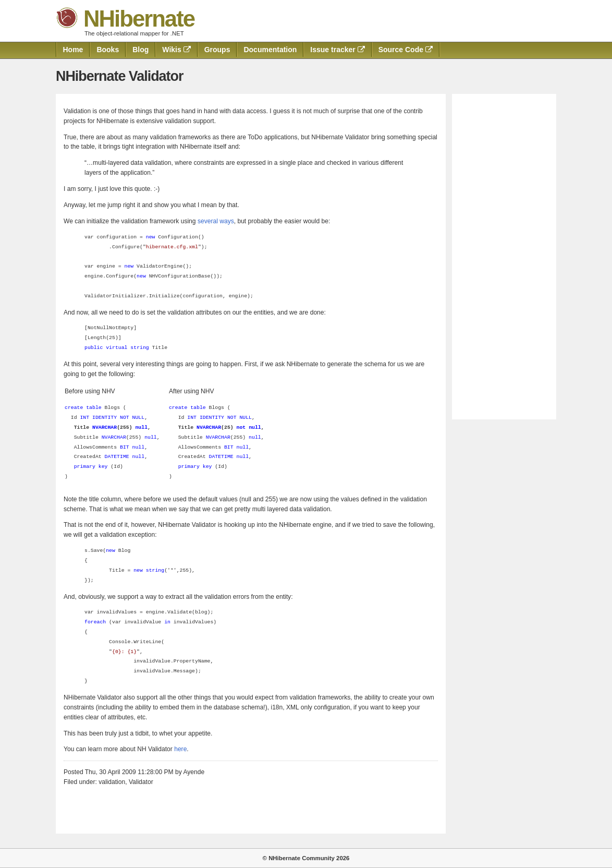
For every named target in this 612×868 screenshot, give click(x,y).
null (151, 437)
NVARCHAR (114, 437)
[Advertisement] (504, 257)
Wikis (176, 50)
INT (84, 418)
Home (73, 50)
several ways (216, 221)
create (74, 408)
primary (85, 467)
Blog (140, 50)
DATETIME (117, 457)
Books (108, 50)
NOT (125, 418)
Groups (217, 50)
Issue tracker (337, 50)
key (103, 467)
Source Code (406, 50)
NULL (139, 418)
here (180, 749)
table (94, 408)
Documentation (270, 50)
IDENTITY (105, 418)
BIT (125, 447)
